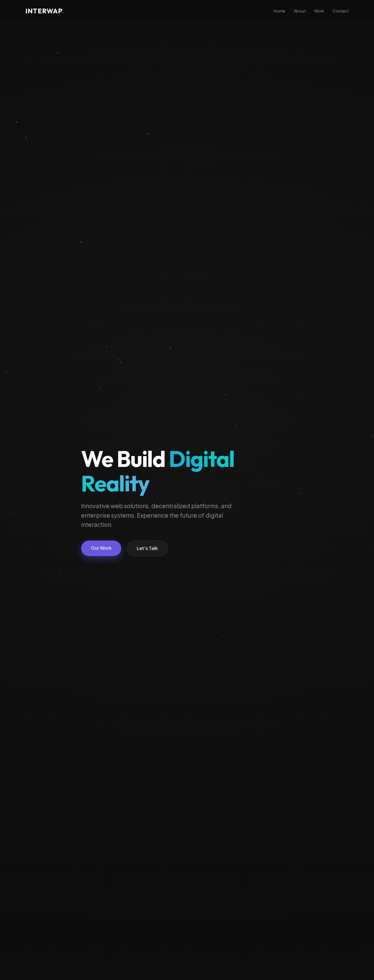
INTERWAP (45, 11)
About (300, 11)
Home (280, 11)
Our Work (101, 549)
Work (319, 11)
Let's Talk (147, 549)
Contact (341, 11)
